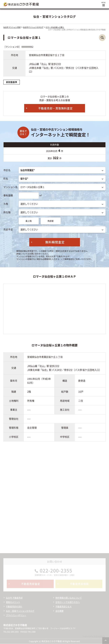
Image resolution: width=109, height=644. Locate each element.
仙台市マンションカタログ (33, 27)
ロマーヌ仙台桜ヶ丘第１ (55, 27)
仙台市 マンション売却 (12, 27)
